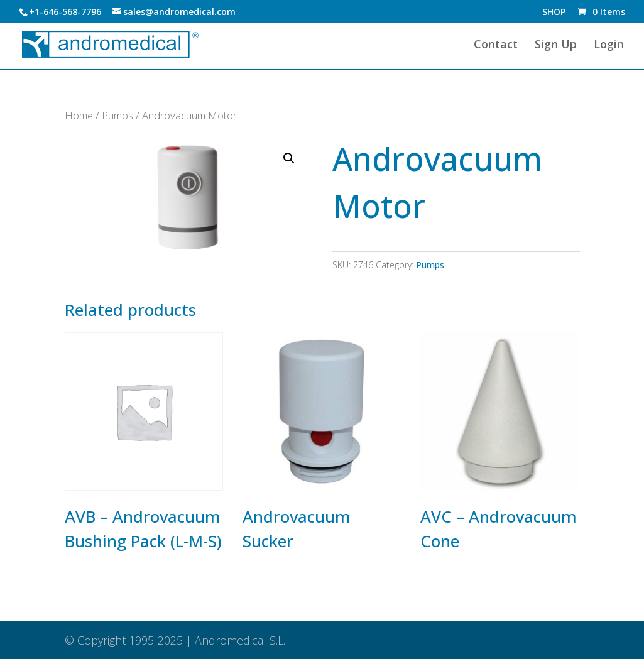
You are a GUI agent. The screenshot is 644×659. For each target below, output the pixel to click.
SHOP (554, 13)
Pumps (117, 115)
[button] (289, 158)
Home (79, 115)
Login (609, 46)
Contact (496, 46)
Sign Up (556, 46)
